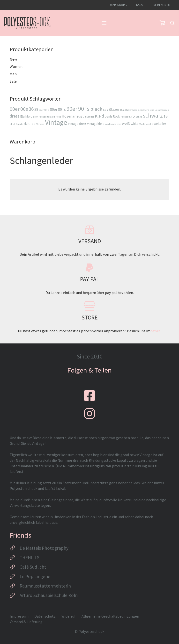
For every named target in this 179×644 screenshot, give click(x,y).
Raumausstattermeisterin (45, 586)
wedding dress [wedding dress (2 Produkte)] (113, 124)
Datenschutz (45, 616)
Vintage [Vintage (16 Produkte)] (56, 122)
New (13, 59)
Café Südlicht (33, 567)
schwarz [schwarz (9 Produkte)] (153, 115)
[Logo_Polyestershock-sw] (27, 23)
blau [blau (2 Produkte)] (105, 110)
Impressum (19, 616)
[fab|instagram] (89, 413)
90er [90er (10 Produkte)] (72, 109)
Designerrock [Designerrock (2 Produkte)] (162, 110)
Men (13, 74)
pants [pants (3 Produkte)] (108, 116)
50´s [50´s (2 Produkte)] (47, 110)
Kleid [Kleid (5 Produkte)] (99, 116)
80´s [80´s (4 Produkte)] (62, 109)
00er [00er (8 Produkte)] (15, 109)
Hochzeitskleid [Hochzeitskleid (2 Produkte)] (47, 117)
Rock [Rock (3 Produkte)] (116, 116)
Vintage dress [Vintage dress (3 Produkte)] (77, 124)
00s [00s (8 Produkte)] (24, 109)
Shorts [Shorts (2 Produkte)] (20, 124)
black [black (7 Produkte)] (96, 109)
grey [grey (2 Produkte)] (35, 117)
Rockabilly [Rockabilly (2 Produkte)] (126, 117)
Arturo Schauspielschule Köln (49, 595)
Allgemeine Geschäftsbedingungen (110, 616)
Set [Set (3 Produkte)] (166, 116)
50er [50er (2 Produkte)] (41, 110)
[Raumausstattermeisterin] (15, 586)
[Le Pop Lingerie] (15, 577)
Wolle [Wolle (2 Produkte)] (142, 124)
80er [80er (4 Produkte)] (54, 109)
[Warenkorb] (162, 23)
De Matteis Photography (44, 548)
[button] (104, 23)
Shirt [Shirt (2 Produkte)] (12, 124)
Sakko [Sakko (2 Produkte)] (139, 117)
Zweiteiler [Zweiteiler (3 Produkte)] (159, 124)
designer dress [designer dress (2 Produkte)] (146, 110)
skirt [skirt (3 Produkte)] (27, 124)
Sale (13, 81)
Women (16, 66)
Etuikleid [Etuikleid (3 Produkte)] (26, 116)
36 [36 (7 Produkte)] (31, 109)
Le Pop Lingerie (35, 576)
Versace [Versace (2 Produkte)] (40, 124)
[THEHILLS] (15, 558)
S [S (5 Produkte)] (134, 116)
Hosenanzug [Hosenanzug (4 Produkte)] (72, 116)
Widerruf (69, 616)
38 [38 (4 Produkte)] (36, 109)
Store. (156, 331)
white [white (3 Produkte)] (135, 124)
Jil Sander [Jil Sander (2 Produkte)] (89, 117)
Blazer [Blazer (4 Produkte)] (114, 109)
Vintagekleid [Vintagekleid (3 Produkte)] (96, 124)
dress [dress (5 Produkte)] (15, 116)
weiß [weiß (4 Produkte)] (126, 123)
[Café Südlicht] (15, 567)
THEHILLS (30, 557)
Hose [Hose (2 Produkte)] (58, 117)
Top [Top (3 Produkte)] (33, 124)
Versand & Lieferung (26, 622)
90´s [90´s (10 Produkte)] (84, 109)
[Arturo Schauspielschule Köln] (15, 596)
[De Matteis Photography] (15, 548)
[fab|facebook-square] (89, 396)
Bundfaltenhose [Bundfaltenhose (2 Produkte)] (129, 110)
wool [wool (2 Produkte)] (148, 124)
